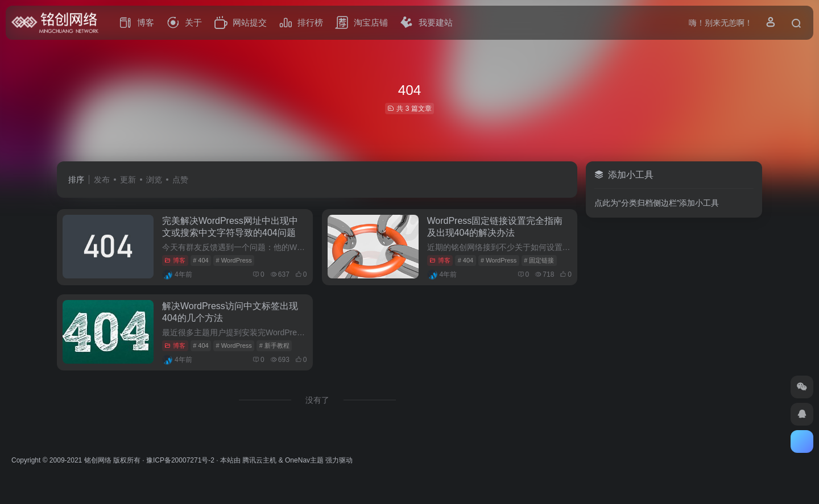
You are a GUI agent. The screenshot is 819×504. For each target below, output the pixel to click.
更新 (128, 180)
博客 (175, 260)
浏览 (154, 180)
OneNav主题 (304, 460)
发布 (102, 180)
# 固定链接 (539, 260)
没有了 (317, 400)
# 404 (201, 260)
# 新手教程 (274, 345)
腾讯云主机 (259, 460)
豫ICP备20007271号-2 (180, 460)
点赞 (180, 180)
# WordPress (233, 260)
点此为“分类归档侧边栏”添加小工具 (657, 203)
